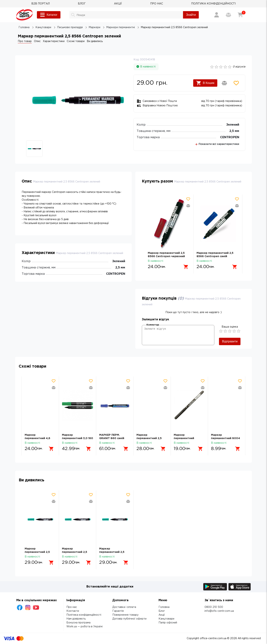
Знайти (191, 15)
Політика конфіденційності (84, 615)
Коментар (153, 325)
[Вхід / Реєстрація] (217, 15)
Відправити (230, 341)
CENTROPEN (230, 137)
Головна (164, 607)
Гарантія (118, 611)
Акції (162, 615)
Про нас (72, 607)
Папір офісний (168, 623)
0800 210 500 (214, 607)
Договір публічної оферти (129, 619)
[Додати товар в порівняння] (224, 83)
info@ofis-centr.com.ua (219, 611)
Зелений (233, 125)
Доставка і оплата (124, 607)
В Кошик (205, 83)
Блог (162, 611)
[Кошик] (240, 15)
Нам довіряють (76, 619)
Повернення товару (125, 615)
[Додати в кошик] (186, 267)
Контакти (73, 611)
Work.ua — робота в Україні (84, 627)
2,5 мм (234, 131)
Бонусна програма (78, 623)
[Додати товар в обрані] (236, 83)
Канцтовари (166, 619)
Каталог (49, 15)
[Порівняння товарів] (228, 15)
